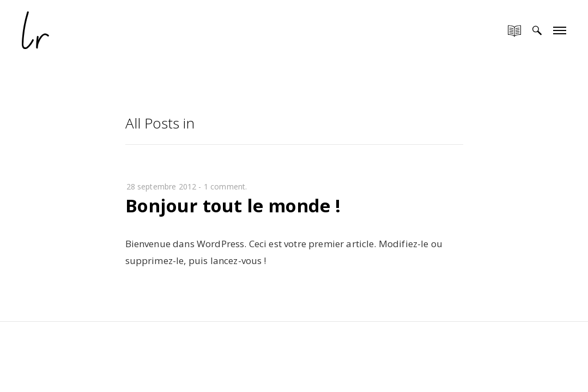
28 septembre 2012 (162, 186)
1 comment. (226, 186)
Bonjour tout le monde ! (233, 206)
